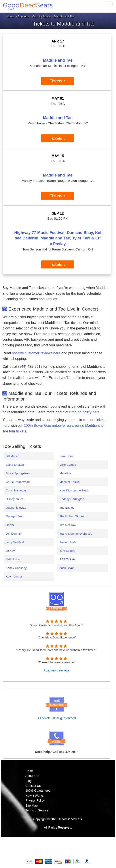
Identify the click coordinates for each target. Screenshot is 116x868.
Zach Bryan (67, 568)
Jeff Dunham (14, 534)
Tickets (58, 81)
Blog (29, 781)
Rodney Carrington (72, 499)
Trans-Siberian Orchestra (76, 534)
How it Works (34, 796)
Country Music (41, 16)
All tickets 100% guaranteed (57, 718)
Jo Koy (10, 551)
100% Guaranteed (38, 791)
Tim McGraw (68, 525)
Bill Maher (12, 456)
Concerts (23, 16)
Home (10, 16)
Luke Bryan (67, 456)
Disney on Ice (15, 499)
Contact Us (33, 786)
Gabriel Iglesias (16, 508)
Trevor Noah (68, 542)
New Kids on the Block (74, 490)
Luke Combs (68, 465)
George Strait (14, 516)
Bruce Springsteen (18, 473)
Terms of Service (37, 810)
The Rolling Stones (72, 516)
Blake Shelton (15, 465)
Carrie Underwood (18, 482)
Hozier (10, 525)
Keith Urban (13, 559)
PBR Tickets (68, 559)
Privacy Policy (35, 800)
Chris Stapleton (16, 490)
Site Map (31, 805)
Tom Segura (67, 551)
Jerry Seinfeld (15, 542)
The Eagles (67, 508)
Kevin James (14, 577)
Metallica (65, 473)
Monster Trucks (69, 482)
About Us (32, 776)
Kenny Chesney (16, 568)
